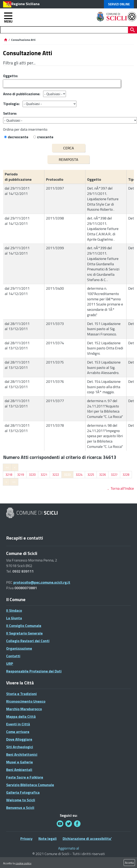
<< (7, 467)
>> (14, 482)
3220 (32, 475)
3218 (9, 475)
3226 (102, 475)
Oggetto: (10, 76)
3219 (21, 475)
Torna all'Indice (122, 488)
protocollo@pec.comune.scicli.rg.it (42, 582)
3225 (91, 475)
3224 (79, 475)
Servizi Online (119, 4)
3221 (44, 475)
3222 (56, 475)
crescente (45, 137)
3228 (126, 475)
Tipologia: (11, 104)
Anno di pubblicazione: (22, 94)
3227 (114, 475)
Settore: (10, 113)
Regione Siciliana (25, 4)
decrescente (18, 137)
